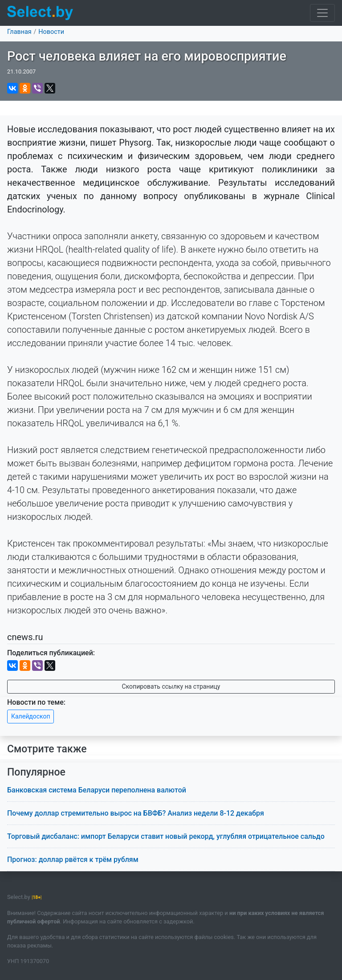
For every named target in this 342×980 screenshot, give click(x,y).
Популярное (36, 772)
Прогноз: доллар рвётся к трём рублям (73, 860)
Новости (51, 32)
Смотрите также (47, 749)
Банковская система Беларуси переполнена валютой (97, 790)
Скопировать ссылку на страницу (171, 686)
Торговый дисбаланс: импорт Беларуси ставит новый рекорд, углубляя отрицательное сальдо (166, 836)
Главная (19, 32)
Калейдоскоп (31, 716)
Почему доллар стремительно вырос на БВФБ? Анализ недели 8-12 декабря (136, 813)
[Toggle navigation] (322, 13)
